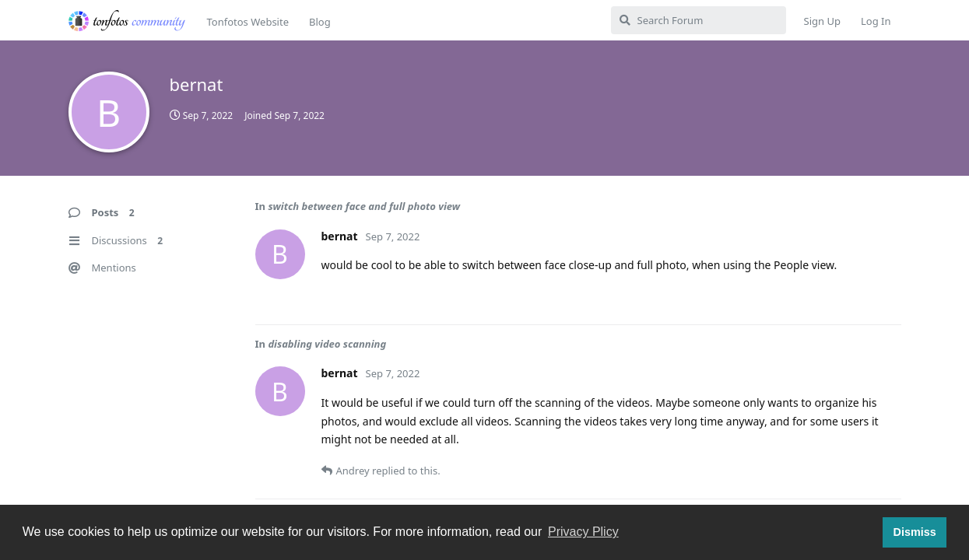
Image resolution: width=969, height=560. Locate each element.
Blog (320, 22)
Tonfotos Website (248, 22)
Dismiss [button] (914, 532)
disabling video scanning (327, 344)
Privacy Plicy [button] (583, 532)
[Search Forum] (699, 20)
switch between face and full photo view (364, 206)
